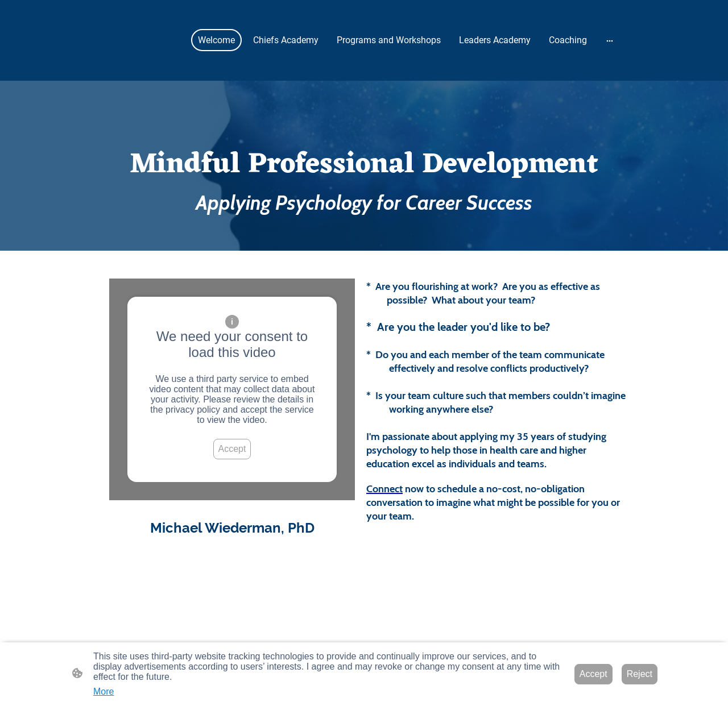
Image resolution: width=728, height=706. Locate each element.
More (104, 692)
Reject (640, 674)
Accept (232, 449)
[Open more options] (610, 40)
